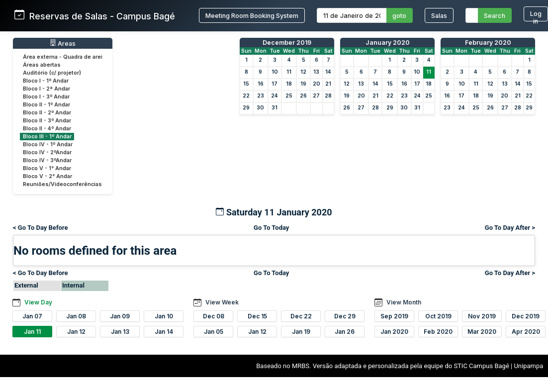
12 (303, 72)
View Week (222, 302)
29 (246, 108)
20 (317, 84)
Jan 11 (32, 332)
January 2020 (388, 43)
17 (274, 84)
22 (246, 96)
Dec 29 (345, 316)
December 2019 (287, 43)
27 (316, 96)
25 (289, 96)
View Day (38, 302)
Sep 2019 (394, 316)
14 (328, 72)
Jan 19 (301, 332)
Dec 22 (301, 316)
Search (495, 16)
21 (328, 84)
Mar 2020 (482, 332)
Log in (536, 16)
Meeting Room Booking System (252, 16)
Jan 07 (32, 316)
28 (328, 96)
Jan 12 (76, 332)
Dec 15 (257, 316)
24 (274, 96)
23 (261, 96)
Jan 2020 (394, 332)
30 (260, 108)
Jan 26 (345, 332)
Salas (439, 16)
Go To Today (271, 228)
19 (303, 84)
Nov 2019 (482, 316)
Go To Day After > (510, 228)
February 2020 (488, 43)
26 (303, 96)
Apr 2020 (526, 332)
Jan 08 (76, 316)
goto (399, 16)
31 (274, 108)
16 (261, 84)
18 (289, 84)
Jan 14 (164, 332)
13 (316, 72)
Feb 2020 (438, 332)
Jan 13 (120, 332)
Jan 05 (214, 332)
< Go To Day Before (41, 228)
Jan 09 (120, 316)
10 (275, 72)
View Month (404, 302)
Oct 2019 (438, 316)
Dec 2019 (526, 316)
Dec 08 (214, 316)
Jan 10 (164, 316)
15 (246, 84)
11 (289, 72)
